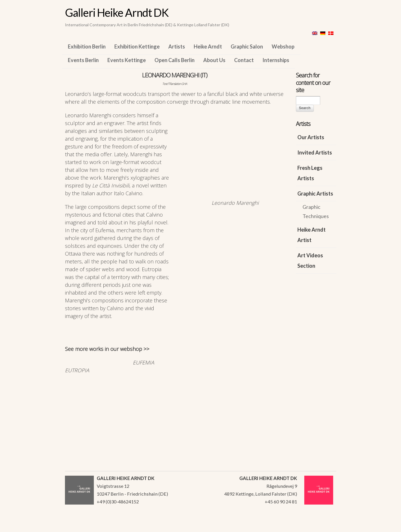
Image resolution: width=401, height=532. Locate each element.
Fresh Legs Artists (310, 173)
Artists (177, 46)
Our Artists (311, 137)
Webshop (283, 46)
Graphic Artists (315, 194)
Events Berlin (83, 60)
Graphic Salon (247, 46)
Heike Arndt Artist (312, 235)
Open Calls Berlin (175, 60)
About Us (214, 60)
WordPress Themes (326, 526)
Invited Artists (315, 152)
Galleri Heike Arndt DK (117, 12)
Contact (244, 60)
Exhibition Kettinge (137, 46)
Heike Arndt (208, 46)
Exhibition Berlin (87, 46)
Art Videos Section (310, 261)
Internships (276, 60)
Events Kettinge (127, 60)
